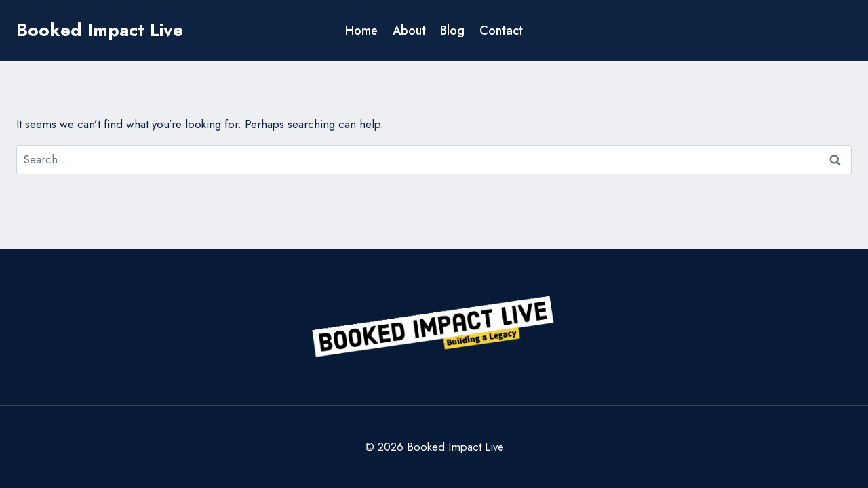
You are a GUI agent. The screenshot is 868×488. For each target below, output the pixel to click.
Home (361, 30)
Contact (501, 30)
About (409, 30)
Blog (452, 30)
